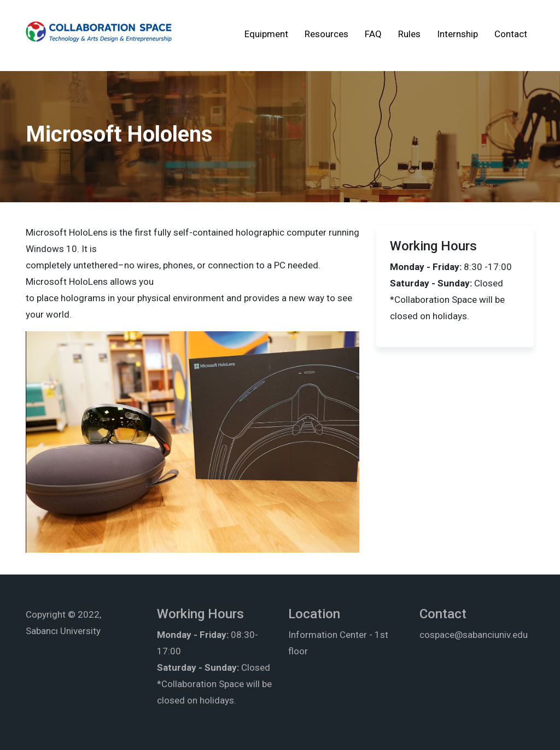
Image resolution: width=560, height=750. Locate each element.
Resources (326, 34)
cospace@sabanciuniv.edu (474, 635)
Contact (511, 34)
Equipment (266, 34)
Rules (409, 34)
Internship (457, 34)
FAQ (373, 34)
